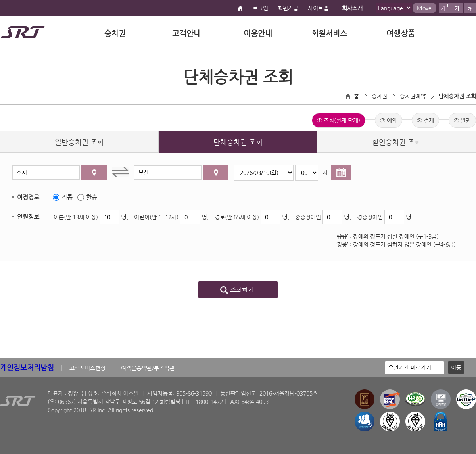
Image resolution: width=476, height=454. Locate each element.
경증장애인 (370, 217)
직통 (67, 197)
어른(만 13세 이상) (76, 217)
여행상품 (401, 33)
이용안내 (258, 33)
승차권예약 (413, 96)
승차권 (115, 33)
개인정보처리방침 (27, 367)
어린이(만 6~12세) (156, 217)
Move (424, 8)
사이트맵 (318, 8)
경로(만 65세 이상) (237, 217)
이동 (456, 367)
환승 (92, 197)
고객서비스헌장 (87, 368)
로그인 (260, 8)
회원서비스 (329, 33)
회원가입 (288, 8)
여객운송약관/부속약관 (148, 368)
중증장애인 (308, 217)
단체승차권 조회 (457, 96)
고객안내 (186, 33)
